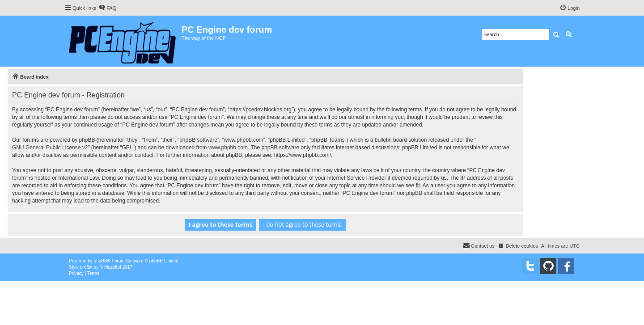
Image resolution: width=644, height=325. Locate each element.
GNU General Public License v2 (50, 148)
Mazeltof (113, 267)
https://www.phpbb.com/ (303, 155)
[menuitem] (107, 8)
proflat (86, 267)
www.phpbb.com (228, 148)
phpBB (101, 261)
